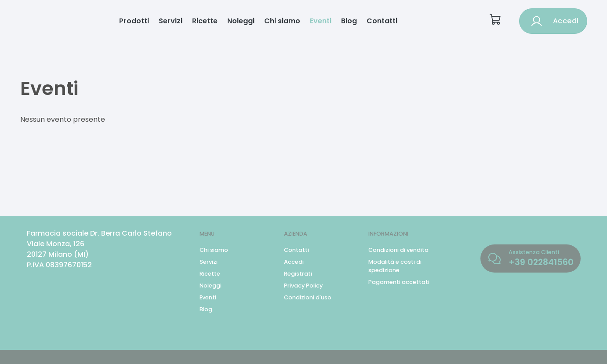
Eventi (321, 21)
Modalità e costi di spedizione (395, 266)
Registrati (298, 274)
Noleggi (241, 21)
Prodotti (134, 21)
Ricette (205, 21)
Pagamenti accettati (399, 282)
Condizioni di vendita (398, 250)
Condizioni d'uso (308, 297)
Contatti (382, 21)
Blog (349, 21)
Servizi (171, 21)
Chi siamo (282, 21)
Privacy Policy (303, 286)
